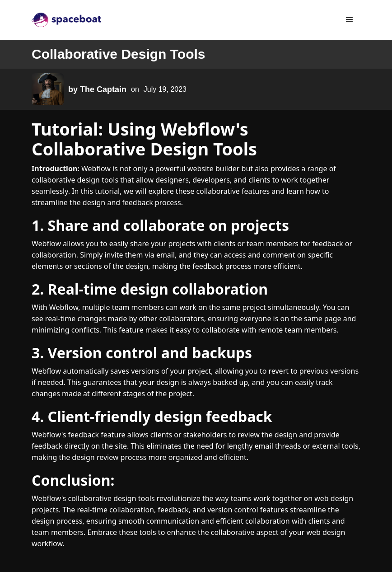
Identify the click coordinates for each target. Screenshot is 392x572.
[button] (350, 20)
